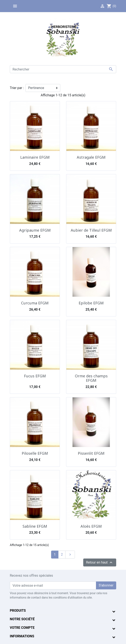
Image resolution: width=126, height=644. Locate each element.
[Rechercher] (63, 69)
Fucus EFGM (35, 376)
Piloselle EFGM (35, 453)
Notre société (22, 619)
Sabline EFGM (35, 526)
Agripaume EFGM (35, 230)
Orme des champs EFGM (91, 378)
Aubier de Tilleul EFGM (91, 230)
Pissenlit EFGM (91, 453)
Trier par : (17, 88)
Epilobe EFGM (91, 303)
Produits (18, 611)
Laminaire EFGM (35, 157)
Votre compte (22, 628)
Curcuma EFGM (35, 303)
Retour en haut (100, 562)
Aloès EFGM (91, 526)
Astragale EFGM (91, 157)
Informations (22, 636)
